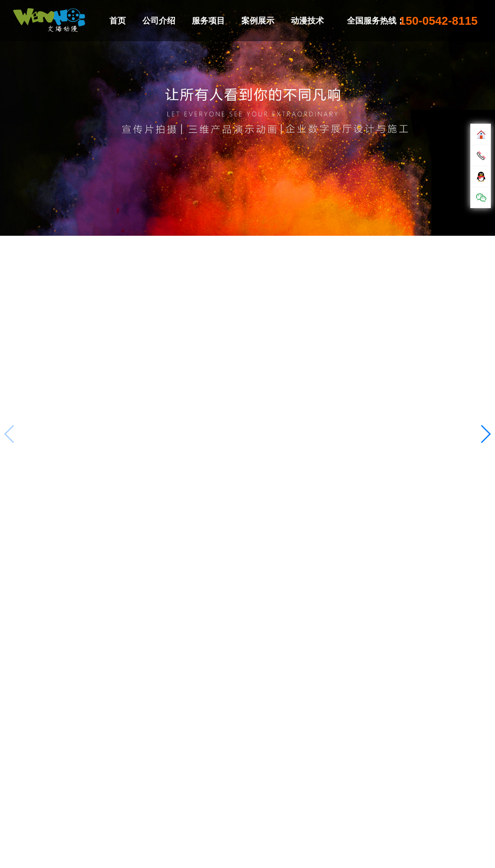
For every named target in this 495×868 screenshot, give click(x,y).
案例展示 (258, 21)
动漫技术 (307, 21)
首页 (118, 21)
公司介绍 (159, 21)
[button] (485, 434)
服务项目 (208, 21)
